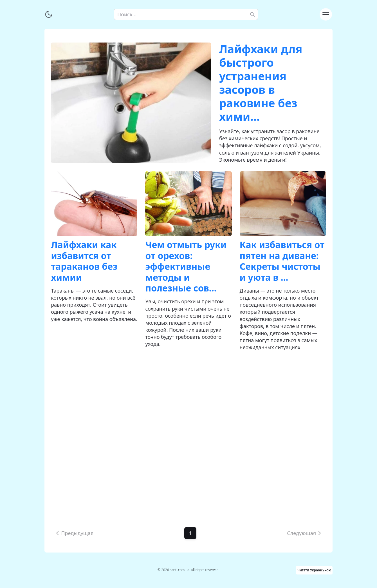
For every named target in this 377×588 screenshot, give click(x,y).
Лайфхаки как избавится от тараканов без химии (84, 261)
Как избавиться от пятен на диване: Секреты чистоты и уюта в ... (282, 261)
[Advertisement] (188, 432)
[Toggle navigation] (326, 14)
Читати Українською (314, 570)
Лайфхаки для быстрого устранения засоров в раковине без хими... (261, 83)
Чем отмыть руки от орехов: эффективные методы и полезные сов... (186, 266)
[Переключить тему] (49, 14)
